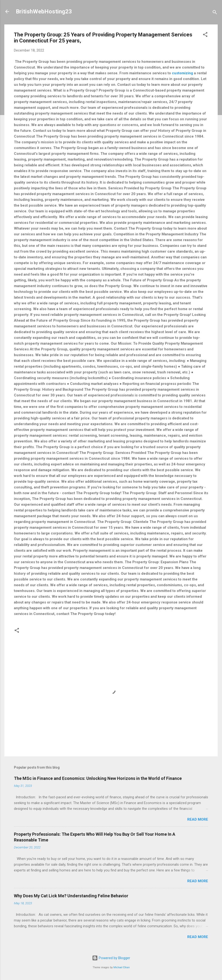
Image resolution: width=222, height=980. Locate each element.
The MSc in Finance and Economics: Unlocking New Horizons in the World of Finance (98, 778)
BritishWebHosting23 (44, 12)
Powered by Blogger (111, 958)
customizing (182, 73)
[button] (205, 35)
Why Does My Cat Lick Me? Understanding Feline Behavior (71, 896)
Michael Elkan (122, 967)
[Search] (215, 13)
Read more (198, 819)
